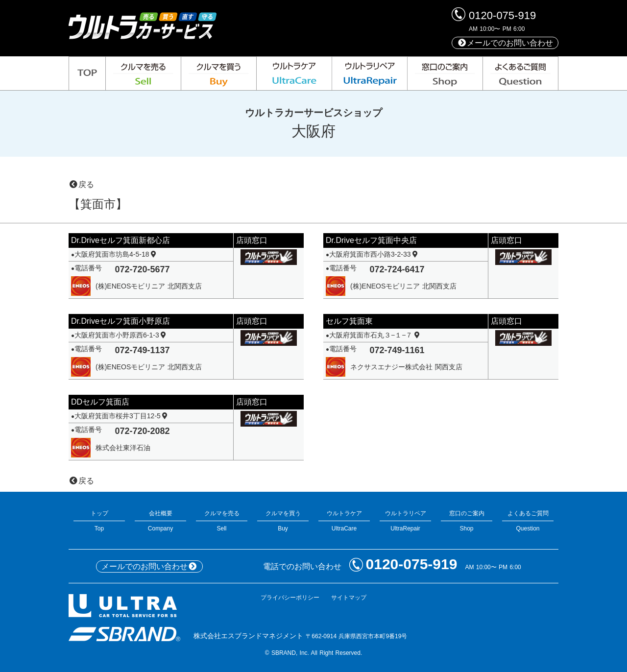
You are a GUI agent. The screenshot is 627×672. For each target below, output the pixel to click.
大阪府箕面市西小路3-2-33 (374, 254)
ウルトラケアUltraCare (344, 521)
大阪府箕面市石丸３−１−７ (375, 335)
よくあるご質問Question (528, 521)
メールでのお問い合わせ (505, 43)
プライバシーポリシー (290, 598)
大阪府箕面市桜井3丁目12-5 (122, 416)
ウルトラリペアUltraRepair (405, 521)
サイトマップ (349, 598)
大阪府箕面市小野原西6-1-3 (121, 335)
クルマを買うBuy (283, 521)
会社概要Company (160, 521)
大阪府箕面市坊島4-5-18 (116, 254)
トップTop (99, 521)
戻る (81, 184)
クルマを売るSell (222, 521)
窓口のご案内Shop (467, 521)
